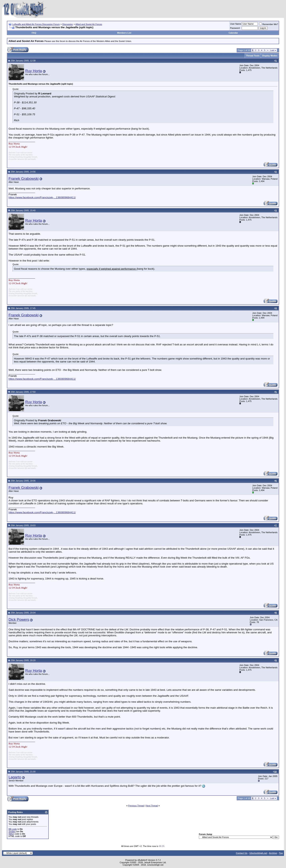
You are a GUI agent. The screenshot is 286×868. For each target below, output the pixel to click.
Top (281, 853)
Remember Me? (269, 24)
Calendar (233, 33)
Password (235, 28)
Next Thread (152, 806)
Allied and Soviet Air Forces (89, 24)
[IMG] (11, 834)
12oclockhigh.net (258, 853)
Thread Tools (253, 56)
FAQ (34, 33)
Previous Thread (136, 806)
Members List (124, 33)
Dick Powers (19, 620)
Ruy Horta (34, 71)
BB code (13, 829)
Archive (273, 853)
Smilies (12, 831)
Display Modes (270, 56)
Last (273, 50)
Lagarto (15, 777)
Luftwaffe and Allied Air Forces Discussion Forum (36, 24)
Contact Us (242, 853)
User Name (236, 24)
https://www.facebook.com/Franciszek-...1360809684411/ (42, 197)
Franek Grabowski (24, 179)
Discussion (68, 24)
